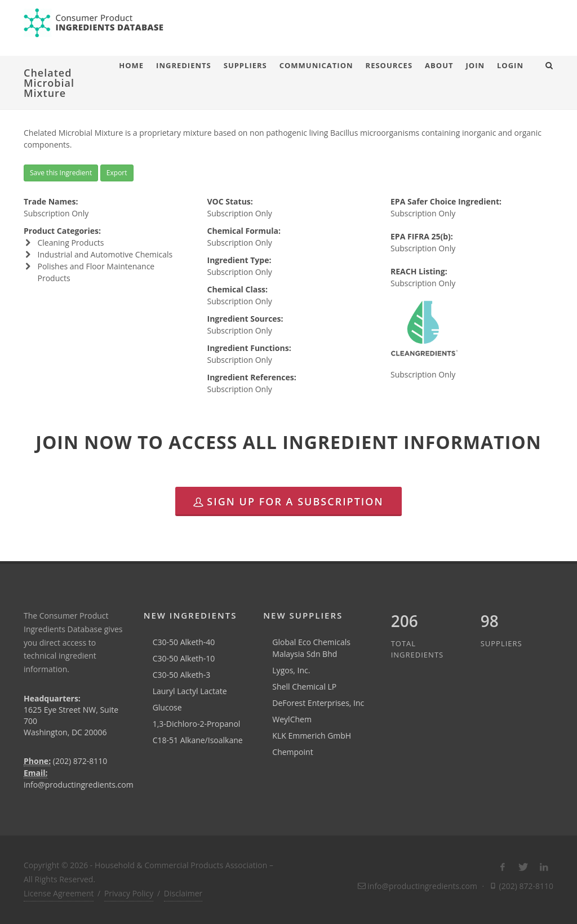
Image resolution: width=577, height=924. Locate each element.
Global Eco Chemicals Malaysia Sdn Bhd (311, 648)
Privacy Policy (129, 893)
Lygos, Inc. (291, 670)
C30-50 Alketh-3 (182, 675)
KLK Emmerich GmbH (312, 736)
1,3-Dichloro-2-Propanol (197, 724)
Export (117, 173)
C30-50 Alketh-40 (184, 642)
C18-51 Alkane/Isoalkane (198, 740)
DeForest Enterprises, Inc (318, 703)
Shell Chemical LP (304, 687)
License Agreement (59, 893)
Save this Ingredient (61, 173)
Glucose (167, 707)
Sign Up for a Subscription (288, 501)
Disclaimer (183, 893)
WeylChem (292, 719)
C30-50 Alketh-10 (184, 658)
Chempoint (292, 752)
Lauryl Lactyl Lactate (190, 691)
